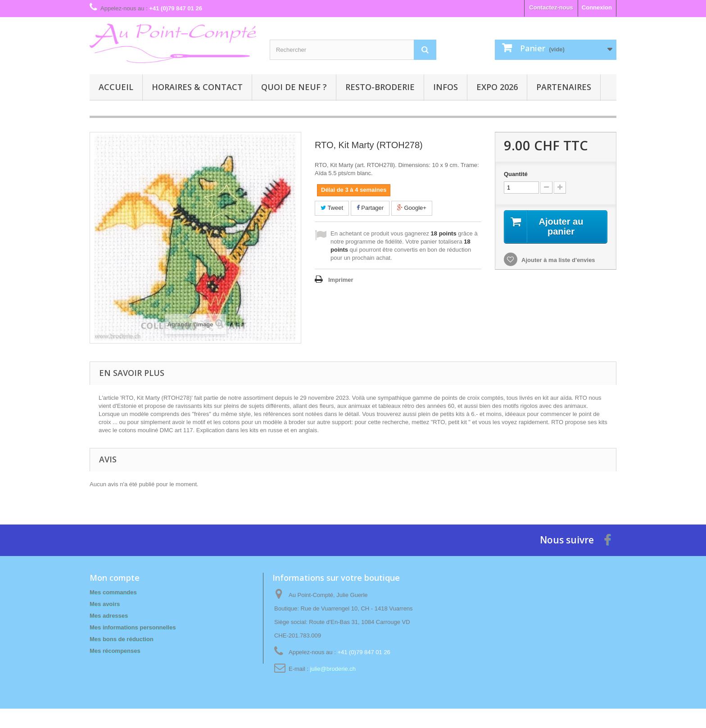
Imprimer (341, 280)
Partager (370, 208)
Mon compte (115, 578)
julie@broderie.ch (333, 669)
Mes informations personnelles (133, 627)
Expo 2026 (497, 87)
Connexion (597, 7)
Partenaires (564, 87)
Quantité (516, 174)
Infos (446, 87)
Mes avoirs (105, 604)
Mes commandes (113, 592)
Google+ (412, 208)
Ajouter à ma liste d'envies (558, 260)
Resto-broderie (380, 87)
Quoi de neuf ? (294, 87)
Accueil (116, 87)
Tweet (332, 208)
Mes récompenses (115, 651)
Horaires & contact (197, 87)
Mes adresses (109, 616)
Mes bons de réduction (122, 639)
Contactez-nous (551, 7)
